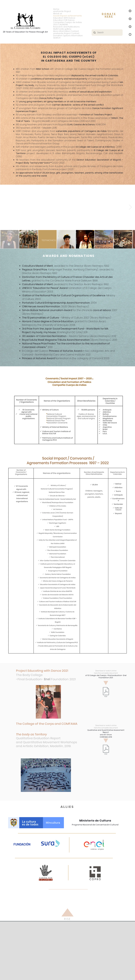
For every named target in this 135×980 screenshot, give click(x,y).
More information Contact (66, 31)
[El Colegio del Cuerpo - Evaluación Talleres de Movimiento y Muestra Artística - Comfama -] (106, 750)
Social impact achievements (67, 16)
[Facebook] (130, 19)
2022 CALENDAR (60, 25)
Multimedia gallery (62, 29)
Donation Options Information (68, 36)
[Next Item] (130, 207)
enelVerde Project (62, 11)
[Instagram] (130, 11)
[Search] (107, 33)
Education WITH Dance (64, 18)
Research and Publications (66, 27)
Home (56, 9)
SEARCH (57, 38)
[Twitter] (130, 27)
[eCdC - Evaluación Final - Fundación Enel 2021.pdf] (106, 692)
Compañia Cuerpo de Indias (67, 22)
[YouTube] (130, 34)
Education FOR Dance (64, 20)
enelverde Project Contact (66, 33)
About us (58, 14)
